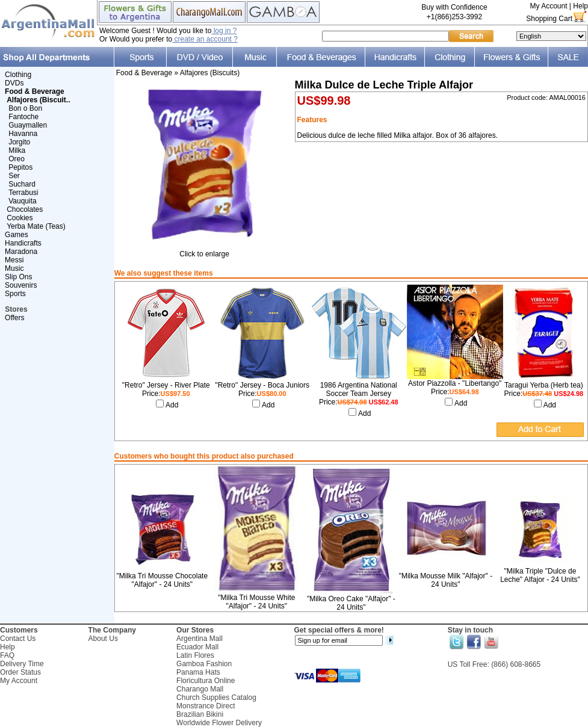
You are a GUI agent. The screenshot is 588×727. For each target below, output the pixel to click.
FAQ (7, 655)
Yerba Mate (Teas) (36, 226)
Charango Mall (200, 689)
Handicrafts (23, 243)
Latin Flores (195, 655)
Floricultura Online (206, 681)
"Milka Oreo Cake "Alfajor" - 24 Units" (351, 603)
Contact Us (18, 639)
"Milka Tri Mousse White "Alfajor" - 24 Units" (256, 602)
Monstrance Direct (206, 706)
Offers (14, 318)
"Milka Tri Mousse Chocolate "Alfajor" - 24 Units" (162, 580)
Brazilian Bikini (200, 714)
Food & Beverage (144, 73)
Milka (17, 150)
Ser (14, 176)
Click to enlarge (205, 251)
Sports (15, 294)
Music (14, 268)
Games (17, 235)
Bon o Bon (25, 108)
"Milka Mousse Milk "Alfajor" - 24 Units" (446, 580)
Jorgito (19, 142)
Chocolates (25, 209)
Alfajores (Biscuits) (210, 73)
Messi (14, 260)
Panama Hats (198, 672)
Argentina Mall (200, 639)
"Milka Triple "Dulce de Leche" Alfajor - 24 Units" (540, 575)
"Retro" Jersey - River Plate (166, 385)
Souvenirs (21, 285)
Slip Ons (18, 277)
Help (580, 6)
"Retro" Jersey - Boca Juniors (262, 385)
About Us (103, 639)
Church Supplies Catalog (216, 698)
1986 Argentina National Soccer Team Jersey (359, 389)
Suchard (22, 184)
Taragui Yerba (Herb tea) (544, 385)
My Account (548, 6)
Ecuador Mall (197, 647)
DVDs (14, 83)
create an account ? (205, 39)
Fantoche (23, 117)
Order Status (20, 672)
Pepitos (20, 167)
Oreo (17, 159)
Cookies (20, 218)
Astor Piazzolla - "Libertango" (455, 383)
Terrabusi (23, 193)
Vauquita (22, 201)
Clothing (18, 75)
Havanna (23, 134)
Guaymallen (28, 125)
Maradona (21, 252)
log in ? (224, 31)
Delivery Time (22, 664)
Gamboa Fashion (204, 664)
